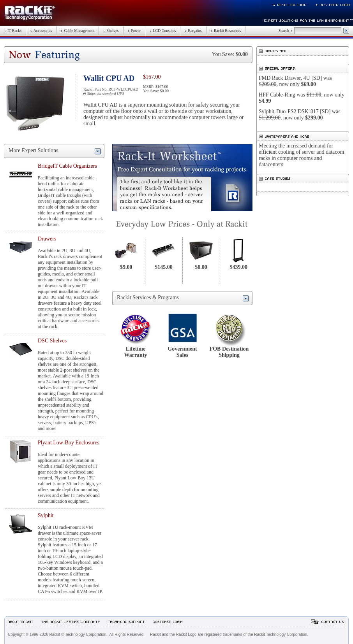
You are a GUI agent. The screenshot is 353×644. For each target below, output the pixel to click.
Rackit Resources (226, 31)
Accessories (41, 31)
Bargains (193, 31)
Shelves (111, 31)
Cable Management (78, 31)
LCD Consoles (163, 31)
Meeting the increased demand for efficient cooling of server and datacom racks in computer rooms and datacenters (301, 155)
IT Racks (13, 31)
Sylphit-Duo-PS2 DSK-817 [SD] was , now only (300, 115)
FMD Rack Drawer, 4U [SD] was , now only (295, 81)
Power (134, 31)
